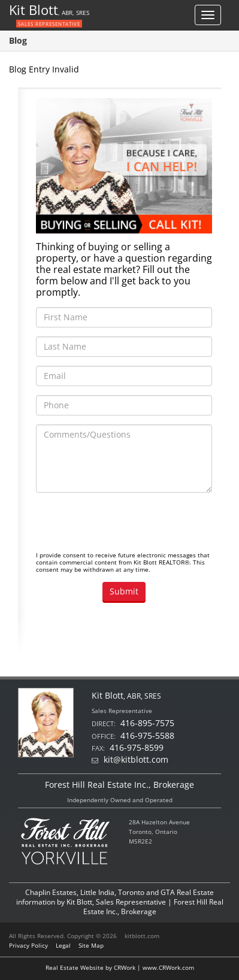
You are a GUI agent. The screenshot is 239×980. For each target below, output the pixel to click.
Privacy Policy (28, 945)
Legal (63, 945)
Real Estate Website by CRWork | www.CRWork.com (120, 967)
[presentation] (127, 525)
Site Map (91, 945)
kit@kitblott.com (136, 759)
